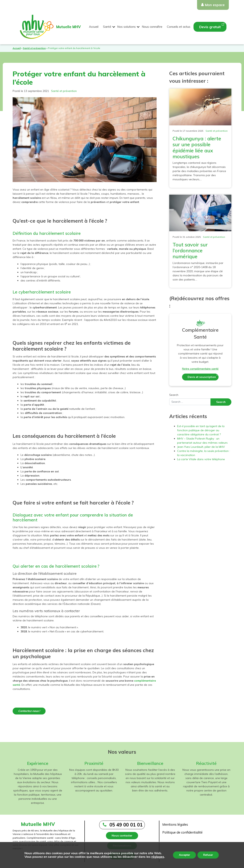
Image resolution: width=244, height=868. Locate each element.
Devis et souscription (202, 377)
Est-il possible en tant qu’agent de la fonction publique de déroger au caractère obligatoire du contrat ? (201, 430)
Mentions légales (175, 824)
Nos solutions (126, 27)
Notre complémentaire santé (200, 369)
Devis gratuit (210, 27)
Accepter (184, 855)
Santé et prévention (34, 48)
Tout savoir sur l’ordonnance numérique (190, 250)
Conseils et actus (179, 27)
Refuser (208, 855)
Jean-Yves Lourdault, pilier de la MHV (201, 447)
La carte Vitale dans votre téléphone (201, 459)
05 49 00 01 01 (126, 825)
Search (174, 395)
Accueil (94, 27)
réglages (158, 857)
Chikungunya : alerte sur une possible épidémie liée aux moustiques (197, 147)
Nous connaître (152, 27)
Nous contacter (122, 836)
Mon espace (215, 5)
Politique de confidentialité (182, 832)
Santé (107, 27)
